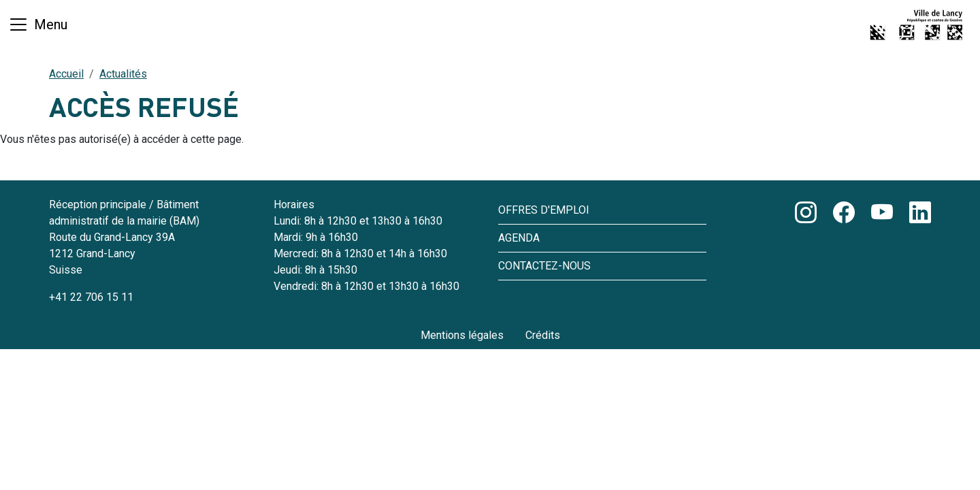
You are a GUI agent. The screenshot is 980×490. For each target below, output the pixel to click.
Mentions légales (462, 335)
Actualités (123, 74)
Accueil (66, 74)
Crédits (543, 335)
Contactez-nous (544, 266)
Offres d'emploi (544, 210)
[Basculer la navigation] (38, 24)
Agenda (519, 238)
